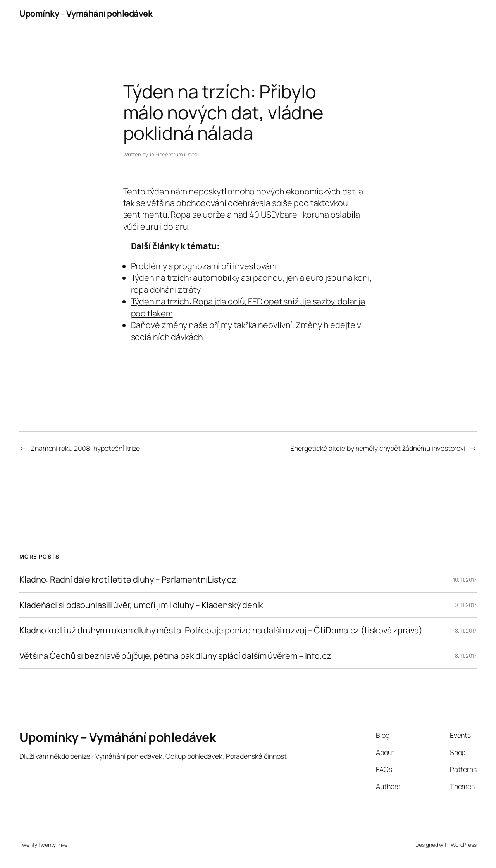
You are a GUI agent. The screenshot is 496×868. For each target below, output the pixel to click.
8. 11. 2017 (466, 630)
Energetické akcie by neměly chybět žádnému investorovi (378, 448)
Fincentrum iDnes (176, 154)
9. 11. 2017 (466, 605)
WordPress (464, 845)
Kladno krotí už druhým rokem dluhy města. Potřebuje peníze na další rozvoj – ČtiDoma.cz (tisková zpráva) (221, 630)
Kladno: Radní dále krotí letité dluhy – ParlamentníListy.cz (128, 579)
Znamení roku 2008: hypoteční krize (85, 448)
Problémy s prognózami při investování (204, 266)
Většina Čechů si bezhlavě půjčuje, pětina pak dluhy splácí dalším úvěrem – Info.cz (175, 656)
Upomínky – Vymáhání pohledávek (86, 14)
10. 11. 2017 (465, 580)
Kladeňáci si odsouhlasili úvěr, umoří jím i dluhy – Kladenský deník (141, 605)
